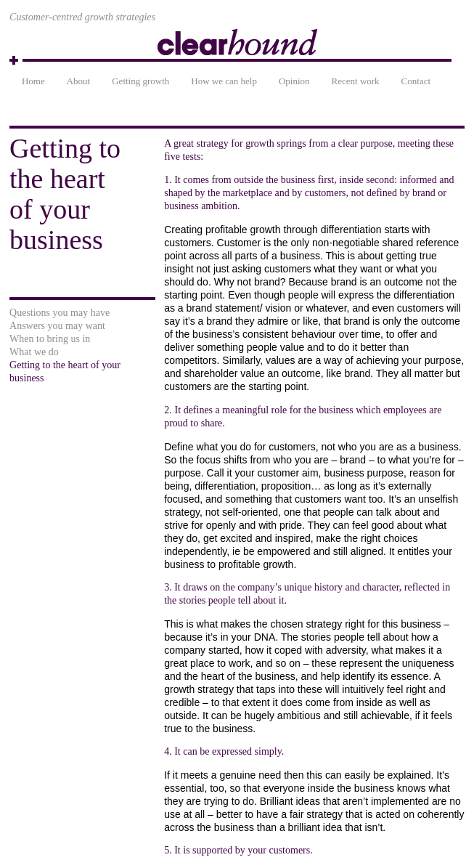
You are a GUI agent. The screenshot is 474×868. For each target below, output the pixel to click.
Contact (416, 81)
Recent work (356, 81)
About (79, 81)
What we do (34, 352)
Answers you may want (57, 326)
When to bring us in (50, 339)
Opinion (294, 81)
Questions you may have (60, 313)
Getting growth (140, 81)
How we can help (224, 81)
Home (33, 81)
